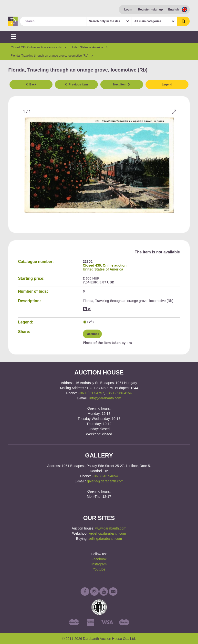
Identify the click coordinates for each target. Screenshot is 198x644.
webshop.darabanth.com (107, 533)
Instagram (99, 564)
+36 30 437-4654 (105, 476)
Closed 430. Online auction (105, 265)
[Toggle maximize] (174, 112)
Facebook (92, 334)
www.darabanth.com (111, 528)
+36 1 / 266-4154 (119, 393)
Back (31, 84)
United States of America (103, 269)
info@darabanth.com (105, 398)
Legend (167, 84)
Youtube (99, 569)
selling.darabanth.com (105, 539)
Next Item (122, 84)
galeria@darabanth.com (105, 481)
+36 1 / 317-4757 (91, 393)
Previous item (76, 84)
